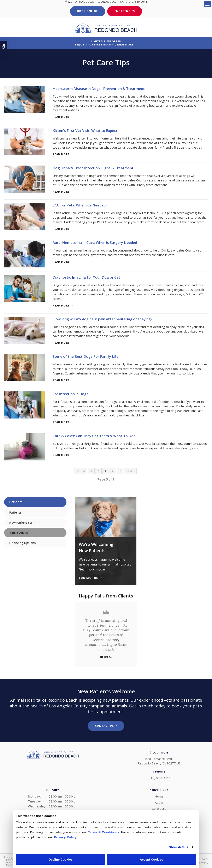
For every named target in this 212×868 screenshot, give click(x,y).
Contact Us (104, 725)
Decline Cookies (61, 859)
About (159, 802)
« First (81, 470)
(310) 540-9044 (138, 2)
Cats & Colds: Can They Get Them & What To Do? (94, 435)
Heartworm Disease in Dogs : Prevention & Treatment (99, 88)
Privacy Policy (12, 857)
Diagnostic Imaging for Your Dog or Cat (86, 277)
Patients (15, 512)
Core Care (159, 808)
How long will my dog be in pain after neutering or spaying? (102, 319)
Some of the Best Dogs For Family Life (86, 356)
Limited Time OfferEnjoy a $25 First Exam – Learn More (104, 43)
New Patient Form (22, 522)
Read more (61, 117)
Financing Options (22, 542)
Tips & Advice (19, 532)
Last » (130, 470)
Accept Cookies (151, 859)
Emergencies (125, 11)
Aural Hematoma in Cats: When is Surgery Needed (95, 242)
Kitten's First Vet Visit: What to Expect (85, 130)
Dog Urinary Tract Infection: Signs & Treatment (93, 167)
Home (159, 796)
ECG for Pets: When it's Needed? (80, 205)
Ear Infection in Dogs (70, 393)
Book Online (88, 11)
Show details (179, 847)
